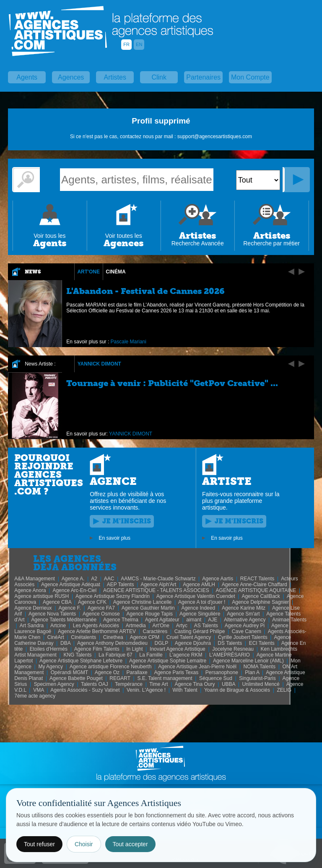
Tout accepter (130, 844)
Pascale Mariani (129, 342)
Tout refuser (39, 844)
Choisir (84, 844)
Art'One (88, 272)
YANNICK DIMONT (99, 364)
